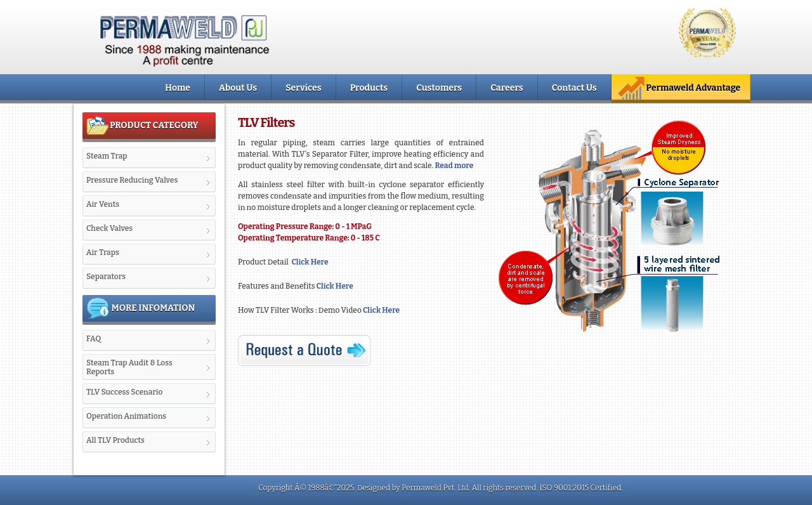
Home (178, 88)
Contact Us (574, 88)
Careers (507, 88)
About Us (238, 88)
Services (303, 88)
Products (369, 88)
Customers (439, 88)
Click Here (309, 262)
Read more (453, 166)
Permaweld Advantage (679, 88)
